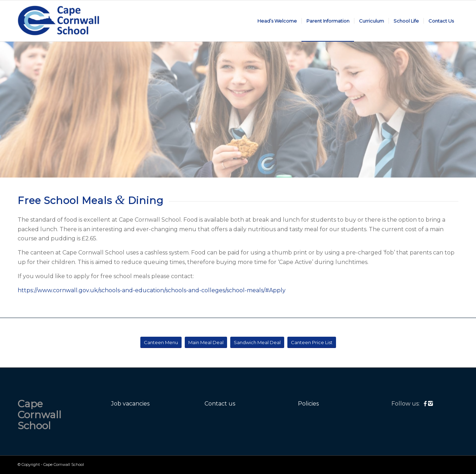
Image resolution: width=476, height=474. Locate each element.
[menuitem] (277, 21)
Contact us (220, 404)
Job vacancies (130, 404)
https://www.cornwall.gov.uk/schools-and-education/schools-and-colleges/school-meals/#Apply (152, 290)
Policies (308, 404)
